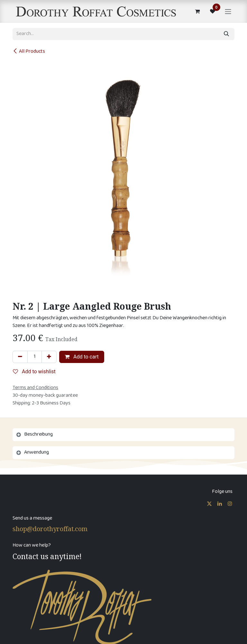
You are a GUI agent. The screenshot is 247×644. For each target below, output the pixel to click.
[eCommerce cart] (197, 11)
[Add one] (49, 357)
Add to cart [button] (82, 357)
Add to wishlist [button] (34, 372)
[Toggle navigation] (228, 11)
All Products (29, 52)
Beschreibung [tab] (38, 435)
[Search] (226, 34)
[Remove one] (20, 357)
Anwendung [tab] (37, 453)
